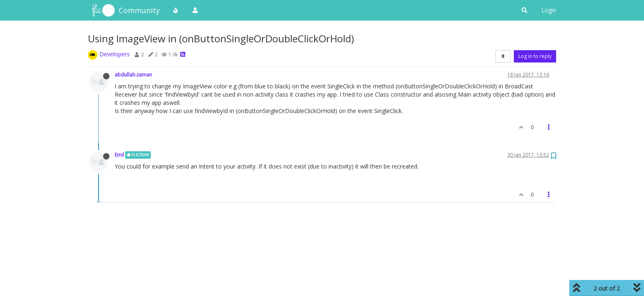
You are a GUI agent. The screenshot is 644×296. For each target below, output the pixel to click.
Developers (115, 54)
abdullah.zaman (133, 74)
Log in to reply (535, 56)
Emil (119, 155)
